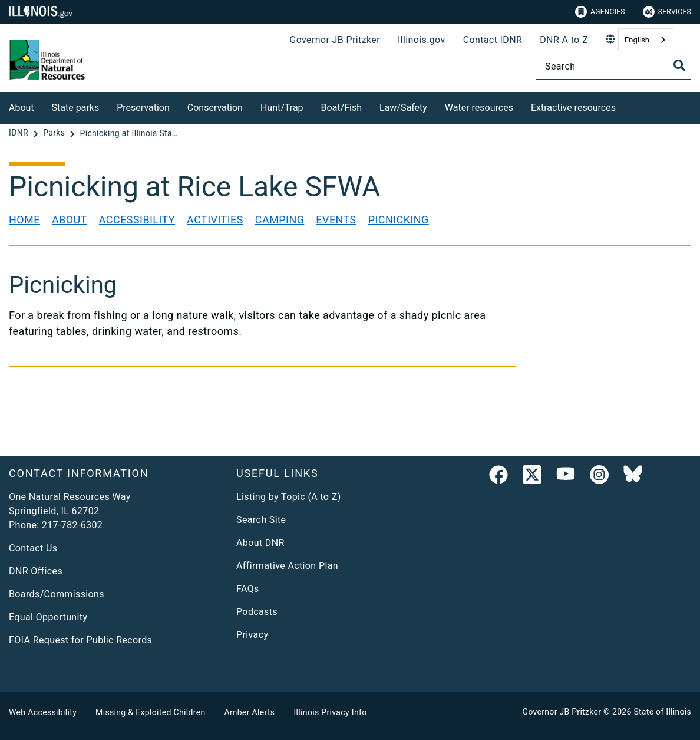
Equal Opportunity (48, 617)
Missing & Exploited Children (150, 712)
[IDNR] (20, 133)
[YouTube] (566, 477)
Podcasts (257, 612)
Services (667, 12)
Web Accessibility (43, 712)
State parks (76, 108)
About (22, 108)
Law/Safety (403, 108)
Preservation (143, 108)
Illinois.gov (422, 40)
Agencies (600, 12)
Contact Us (33, 548)
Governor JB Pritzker (335, 40)
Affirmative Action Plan (287, 566)
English (637, 40)
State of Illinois (662, 712)
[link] (498, 477)
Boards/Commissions (57, 594)
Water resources (479, 108)
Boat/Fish (341, 108)
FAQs (248, 589)
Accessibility (137, 220)
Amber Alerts (250, 712)
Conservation (215, 108)
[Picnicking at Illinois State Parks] (130, 133)
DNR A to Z (564, 40)
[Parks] (55, 133)
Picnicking (399, 220)
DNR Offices (36, 571)
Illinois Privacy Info (330, 712)
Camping (280, 220)
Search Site (261, 520)
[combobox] (646, 40)
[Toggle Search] (679, 65)
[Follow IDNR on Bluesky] (633, 477)
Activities (215, 220)
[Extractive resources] (625, 106)
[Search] (614, 66)
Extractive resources (573, 108)
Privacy (252, 635)
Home (24, 220)
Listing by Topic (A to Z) (289, 497)
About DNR (260, 543)
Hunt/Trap (282, 108)
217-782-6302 (72, 525)
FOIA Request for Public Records (80, 640)
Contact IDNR (493, 40)
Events (336, 220)
